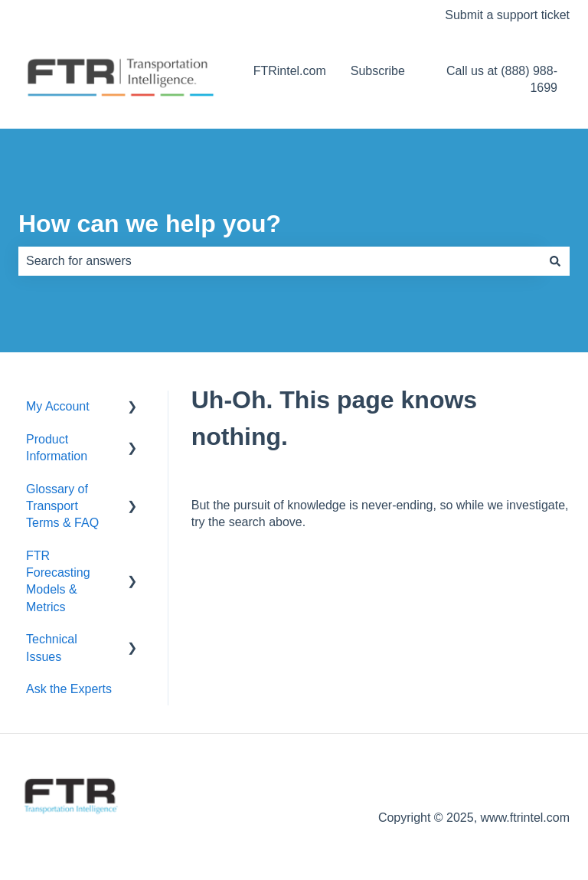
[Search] (555, 261)
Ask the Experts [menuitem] (69, 689)
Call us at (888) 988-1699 (502, 79)
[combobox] (279, 261)
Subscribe (378, 71)
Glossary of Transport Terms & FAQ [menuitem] (62, 506)
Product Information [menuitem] (57, 448)
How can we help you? (150, 224)
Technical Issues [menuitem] (52, 648)
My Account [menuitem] (58, 406)
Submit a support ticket (507, 15)
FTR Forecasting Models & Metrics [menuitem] (58, 581)
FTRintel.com (290, 71)
